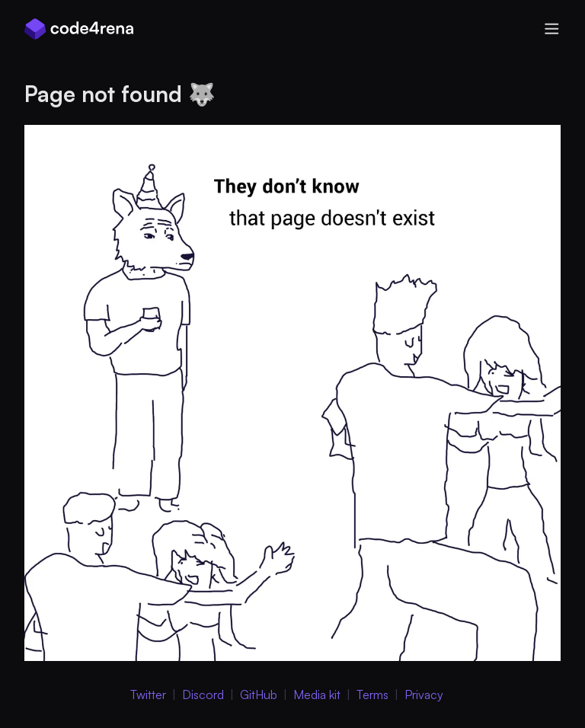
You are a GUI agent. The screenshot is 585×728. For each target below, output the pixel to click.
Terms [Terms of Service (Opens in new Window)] (372, 694)
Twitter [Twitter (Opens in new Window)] (148, 694)
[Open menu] (551, 29)
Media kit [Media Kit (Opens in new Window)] (317, 694)
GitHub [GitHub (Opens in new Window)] (259, 694)
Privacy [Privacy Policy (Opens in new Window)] (424, 694)
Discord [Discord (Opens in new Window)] (203, 694)
